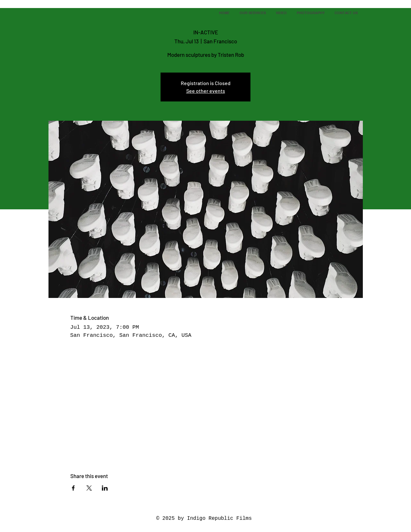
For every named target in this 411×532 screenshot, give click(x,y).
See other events (206, 91)
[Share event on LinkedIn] (105, 488)
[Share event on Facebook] (73, 488)
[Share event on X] (89, 488)
